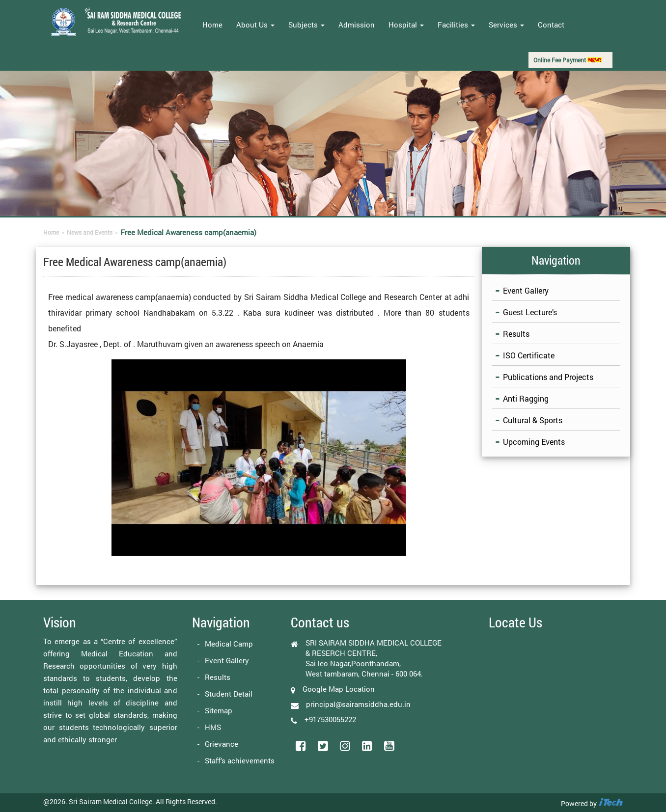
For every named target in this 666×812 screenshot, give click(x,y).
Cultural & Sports (533, 420)
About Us (255, 25)
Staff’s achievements (240, 760)
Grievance (222, 744)
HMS (213, 727)
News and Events (90, 232)
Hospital (406, 25)
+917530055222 (330, 719)
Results (516, 334)
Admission (357, 25)
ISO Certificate (529, 355)
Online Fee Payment (568, 60)
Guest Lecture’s (530, 312)
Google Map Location (339, 689)
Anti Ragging (526, 398)
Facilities (456, 25)
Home (212, 25)
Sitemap (219, 710)
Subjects (306, 25)
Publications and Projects (548, 377)
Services (506, 25)
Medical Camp (229, 644)
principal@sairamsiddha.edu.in (358, 704)
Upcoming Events (534, 442)
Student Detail (229, 694)
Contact (551, 25)
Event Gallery (526, 290)
